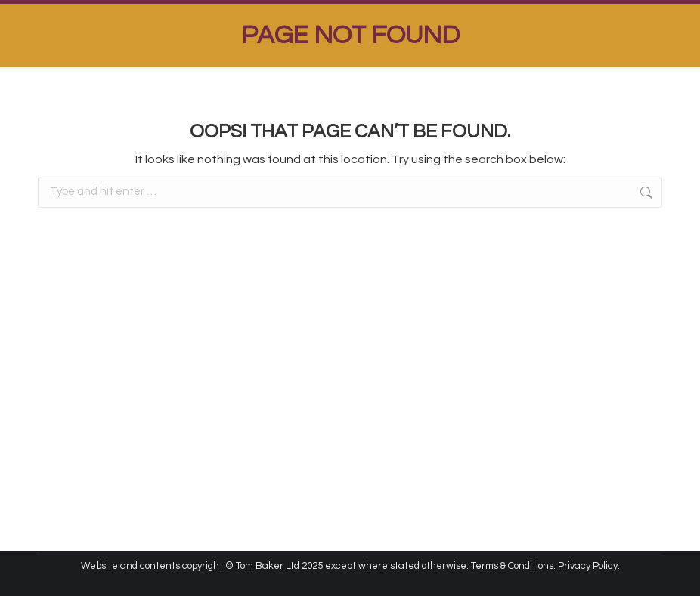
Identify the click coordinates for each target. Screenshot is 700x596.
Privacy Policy (588, 566)
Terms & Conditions (512, 566)
